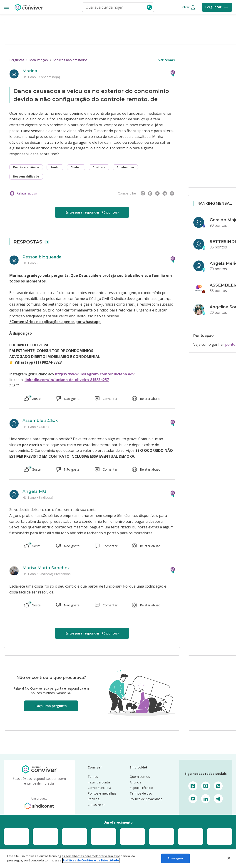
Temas (93, 777)
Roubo (55, 167)
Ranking (93, 799)
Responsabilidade (26, 176)
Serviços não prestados (70, 60)
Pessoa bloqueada (42, 257)
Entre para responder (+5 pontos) (92, 212)
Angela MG (34, 491)
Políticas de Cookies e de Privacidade (91, 860)
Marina (30, 71)
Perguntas (17, 60)
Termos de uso (141, 793)
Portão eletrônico (26, 167)
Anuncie (135, 782)
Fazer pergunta (99, 782)
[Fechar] (229, 858)
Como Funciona (99, 788)
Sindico (76, 167)
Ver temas (166, 60)
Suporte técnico (141, 788)
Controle (99, 167)
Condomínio (125, 167)
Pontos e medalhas (102, 793)
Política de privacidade (146, 799)
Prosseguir (176, 858)
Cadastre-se (97, 805)
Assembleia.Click (40, 421)
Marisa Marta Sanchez (46, 568)
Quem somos (140, 777)
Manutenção (39, 60)
